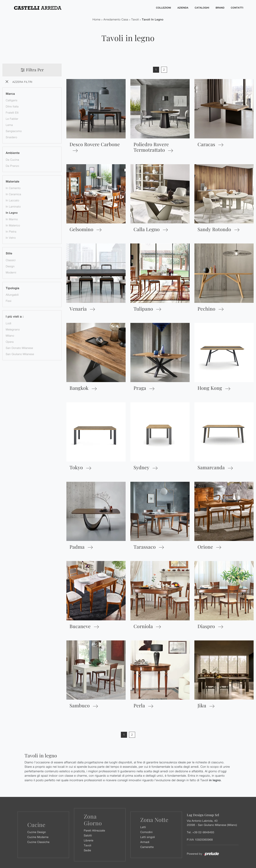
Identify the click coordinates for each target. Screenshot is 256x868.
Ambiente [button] (13, 153)
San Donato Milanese (19, 348)
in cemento (13, 188)
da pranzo (12, 166)
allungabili (12, 295)
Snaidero (11, 137)
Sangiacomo (14, 131)
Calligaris (12, 100)
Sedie (87, 850)
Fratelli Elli (12, 113)
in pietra (11, 232)
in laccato (12, 200)
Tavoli (135, 20)
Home (96, 20)
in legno (12, 213)
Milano (10, 336)
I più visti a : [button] (15, 317)
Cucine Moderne (38, 837)
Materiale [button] (13, 182)
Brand (220, 8)
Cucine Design (37, 832)
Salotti (88, 835)
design (10, 266)
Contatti (237, 8)
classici (11, 260)
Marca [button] (10, 94)
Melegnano (13, 329)
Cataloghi (201, 8)
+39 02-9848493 (203, 832)
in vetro (11, 238)
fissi (9, 301)
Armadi (145, 842)
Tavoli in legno (153, 20)
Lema (9, 125)
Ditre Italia (12, 107)
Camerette (147, 847)
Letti (143, 827)
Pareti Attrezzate (94, 830)
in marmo (12, 219)
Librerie (89, 840)
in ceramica (13, 194)
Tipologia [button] (12, 288)
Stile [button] (9, 254)
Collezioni (162, 8)
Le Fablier (12, 119)
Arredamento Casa (116, 20)
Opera (10, 342)
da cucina (12, 160)
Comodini (146, 832)
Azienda (182, 8)
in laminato (13, 207)
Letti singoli (148, 837)
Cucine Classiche (38, 842)
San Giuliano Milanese (20, 354)
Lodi (9, 323)
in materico (13, 225)
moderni (11, 272)
